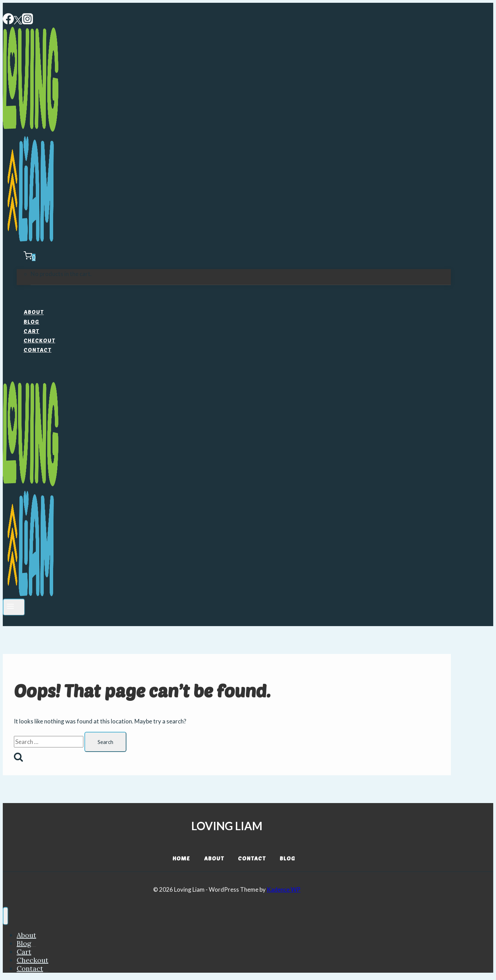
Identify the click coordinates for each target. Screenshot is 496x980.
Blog (31, 321)
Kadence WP (284, 889)
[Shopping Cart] (26, 257)
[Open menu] (14, 607)
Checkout (39, 340)
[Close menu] (6, 916)
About (34, 312)
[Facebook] (8, 22)
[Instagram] (27, 22)
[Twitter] (18, 22)
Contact (38, 350)
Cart (31, 331)
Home (181, 858)
